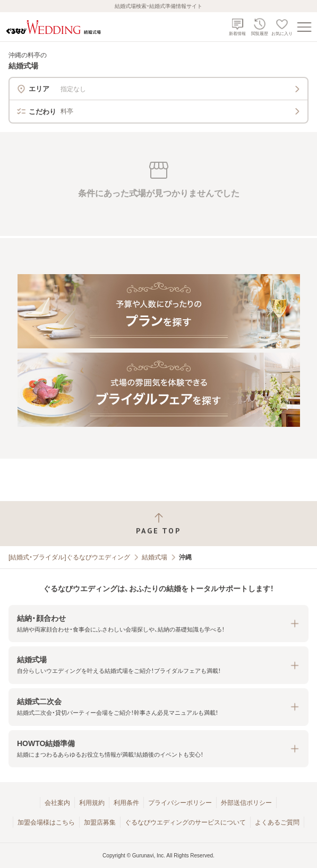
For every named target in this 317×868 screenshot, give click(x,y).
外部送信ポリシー (246, 803)
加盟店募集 (100, 822)
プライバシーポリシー (180, 803)
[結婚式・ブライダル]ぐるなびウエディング (69, 557)
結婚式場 (155, 557)
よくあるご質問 (277, 822)
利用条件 (126, 803)
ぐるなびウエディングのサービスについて (185, 822)
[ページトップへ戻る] (158, 524)
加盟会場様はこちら (46, 822)
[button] (158, 624)
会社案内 (57, 803)
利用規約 (92, 803)
